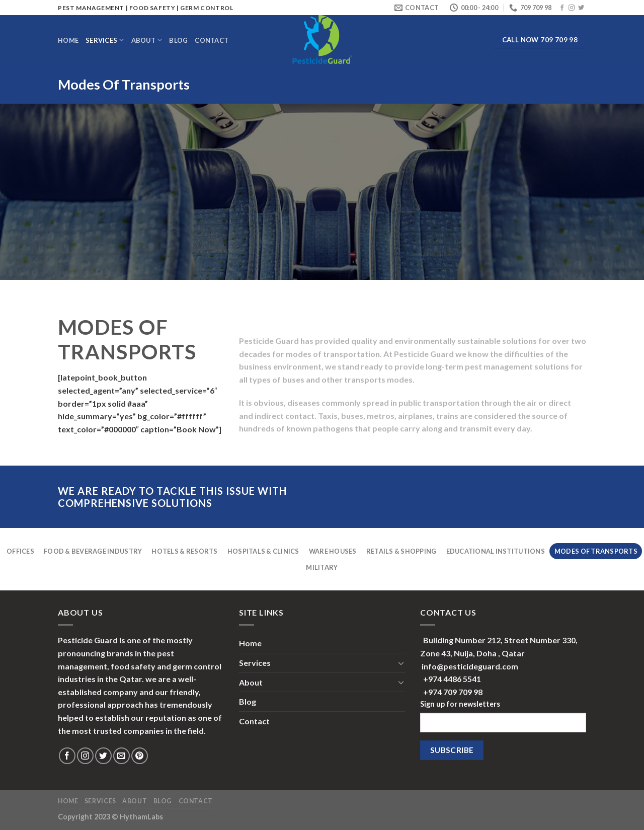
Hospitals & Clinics (263, 551)
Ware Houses (333, 551)
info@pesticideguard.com (470, 666)
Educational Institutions (496, 551)
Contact (212, 40)
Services (105, 40)
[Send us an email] (122, 756)
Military (322, 567)
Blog (178, 40)
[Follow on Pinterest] (140, 756)
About (147, 40)
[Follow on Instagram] (572, 8)
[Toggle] (401, 663)
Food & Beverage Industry (93, 551)
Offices (20, 551)
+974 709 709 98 (453, 692)
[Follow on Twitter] (581, 8)
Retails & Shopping (401, 551)
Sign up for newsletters (460, 704)
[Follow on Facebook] (562, 8)
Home (68, 40)
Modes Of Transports (596, 551)
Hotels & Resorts (184, 551)
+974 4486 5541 (452, 679)
